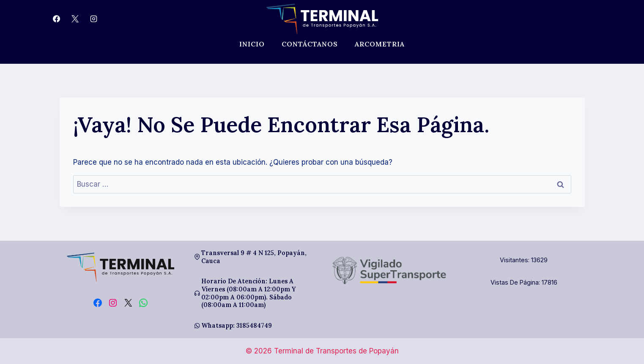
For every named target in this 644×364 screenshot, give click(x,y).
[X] (75, 19)
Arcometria (380, 44)
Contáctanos (310, 44)
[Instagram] (94, 19)
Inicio (252, 44)
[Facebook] (57, 19)
